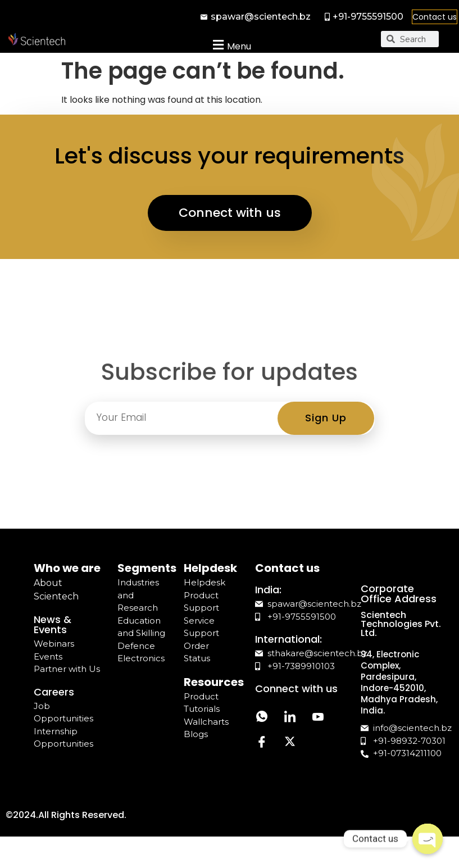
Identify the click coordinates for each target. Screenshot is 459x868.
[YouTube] (318, 718)
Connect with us (230, 213)
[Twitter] (290, 743)
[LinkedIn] (290, 718)
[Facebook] (262, 743)
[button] (231, 45)
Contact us (435, 17)
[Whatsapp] (262, 718)
